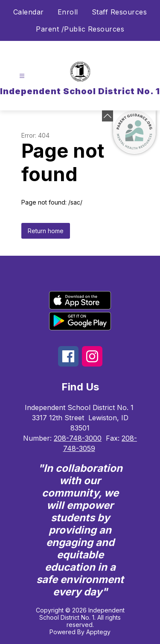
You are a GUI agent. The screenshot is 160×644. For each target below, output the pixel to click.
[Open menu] (22, 76)
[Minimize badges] (108, 116)
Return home (46, 231)
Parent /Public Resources (80, 29)
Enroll (68, 12)
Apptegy (98, 632)
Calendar (29, 12)
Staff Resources (119, 12)
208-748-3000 (78, 438)
